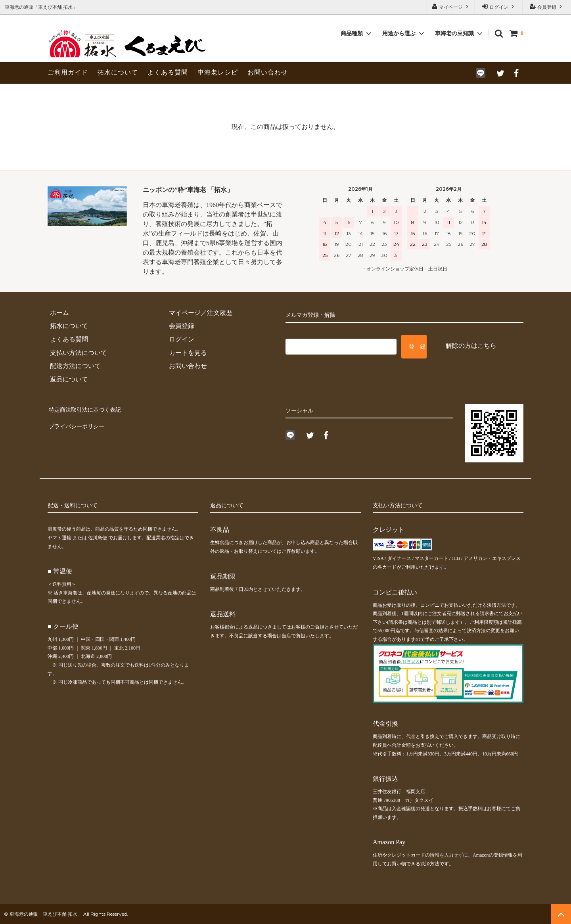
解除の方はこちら (471, 346)
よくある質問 (168, 72)
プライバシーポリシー (79, 422)
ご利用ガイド (68, 72)
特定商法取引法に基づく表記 (89, 408)
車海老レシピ (218, 72)
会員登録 (547, 7)
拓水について (118, 72)
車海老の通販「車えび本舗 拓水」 (46, 914)
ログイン (499, 7)
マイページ (451, 7)
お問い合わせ (268, 72)
